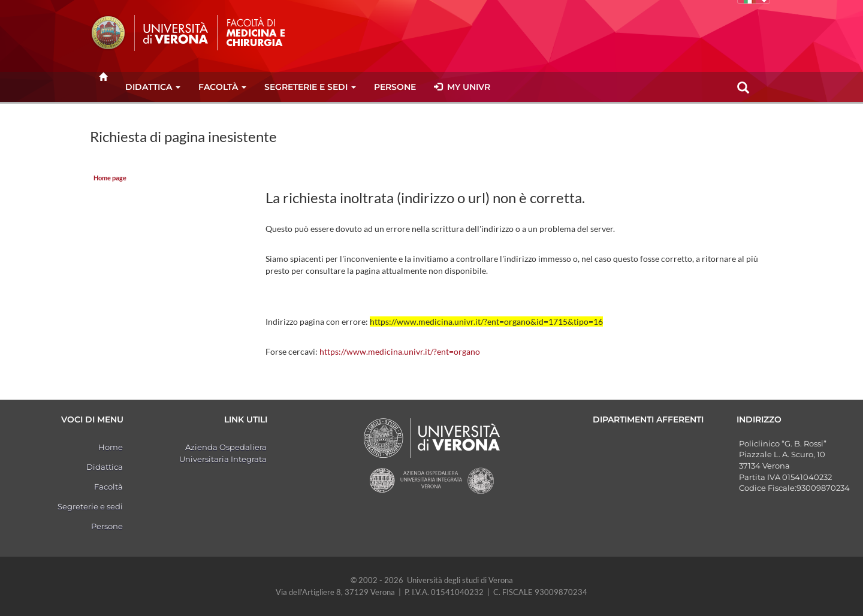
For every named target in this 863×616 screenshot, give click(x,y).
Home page (110, 178)
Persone (395, 87)
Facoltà (222, 87)
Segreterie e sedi (310, 87)
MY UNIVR (462, 87)
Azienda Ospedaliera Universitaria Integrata (223, 453)
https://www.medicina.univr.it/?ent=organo (400, 351)
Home (111, 447)
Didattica (153, 87)
